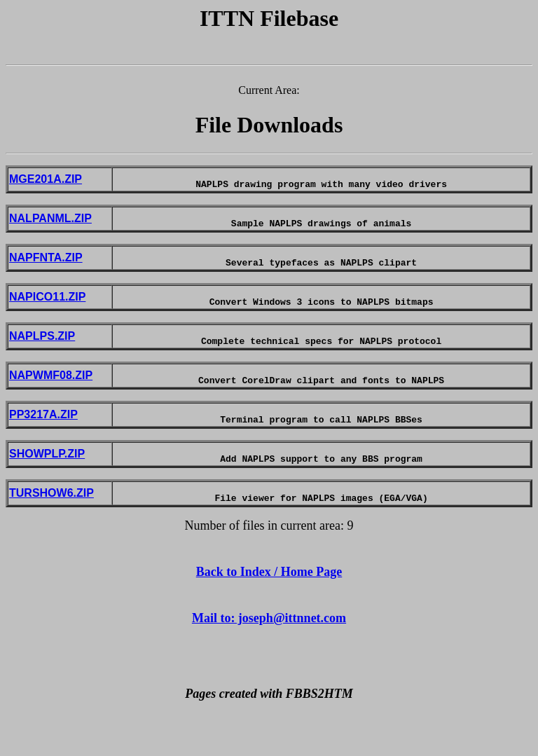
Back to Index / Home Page (269, 610)
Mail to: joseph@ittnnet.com (269, 656)
